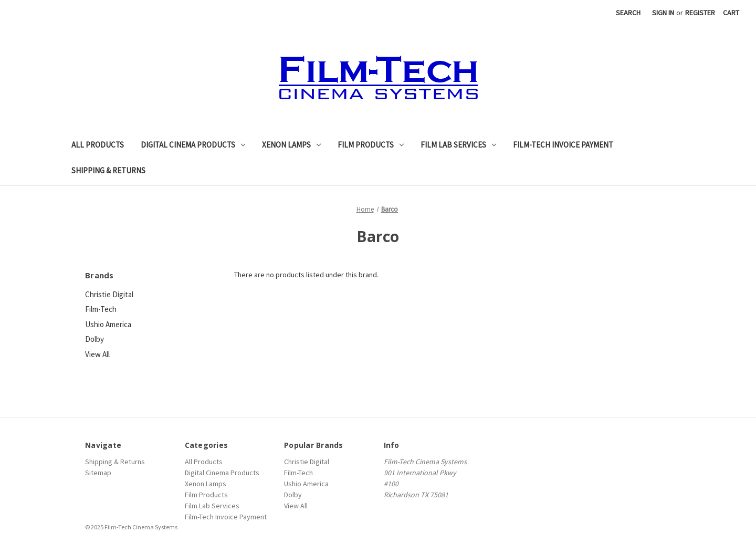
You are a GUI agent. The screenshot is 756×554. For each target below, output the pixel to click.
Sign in (663, 13)
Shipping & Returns (108, 170)
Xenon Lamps (291, 145)
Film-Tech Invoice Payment (563, 145)
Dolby (94, 339)
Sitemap (98, 473)
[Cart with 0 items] (731, 13)
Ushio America (108, 324)
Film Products (371, 145)
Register (700, 13)
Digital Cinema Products (193, 145)
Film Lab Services (458, 145)
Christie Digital (109, 294)
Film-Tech (101, 309)
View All (97, 354)
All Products (98, 145)
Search (628, 13)
